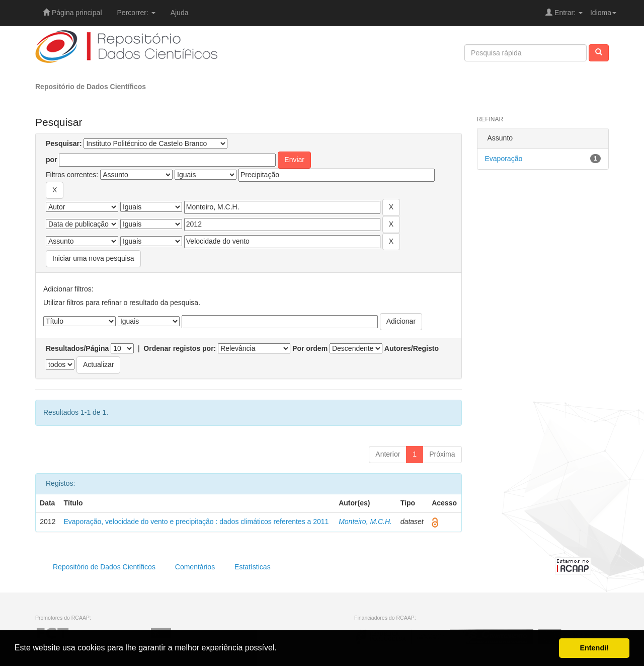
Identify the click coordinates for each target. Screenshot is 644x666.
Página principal (72, 13)
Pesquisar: (64, 143)
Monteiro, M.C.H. (365, 522)
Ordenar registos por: (180, 348)
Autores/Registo (412, 348)
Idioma (603, 13)
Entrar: (564, 13)
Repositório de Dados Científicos (91, 87)
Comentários (195, 567)
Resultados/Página (77, 348)
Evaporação (504, 159)
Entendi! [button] (594, 648)
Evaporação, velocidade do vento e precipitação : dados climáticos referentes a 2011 (196, 522)
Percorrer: (136, 13)
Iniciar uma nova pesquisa (93, 258)
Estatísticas (253, 567)
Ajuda (180, 13)
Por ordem (310, 348)
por (52, 160)
